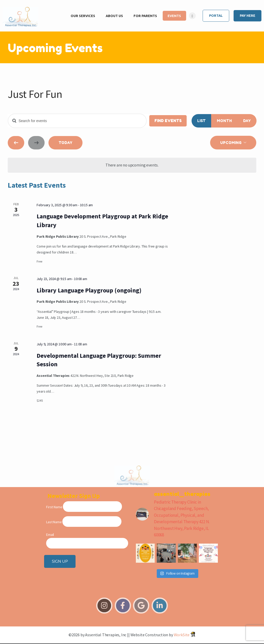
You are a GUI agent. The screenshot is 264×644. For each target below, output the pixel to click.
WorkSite (182, 635)
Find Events (168, 121)
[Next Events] (36, 143)
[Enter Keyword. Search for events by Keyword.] (77, 121)
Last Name (54, 522)
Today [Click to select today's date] (65, 143)
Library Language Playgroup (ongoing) (89, 290)
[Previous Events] (16, 143)
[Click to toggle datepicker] (233, 143)
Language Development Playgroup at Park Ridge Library (102, 221)
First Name (54, 507)
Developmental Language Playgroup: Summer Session (99, 360)
